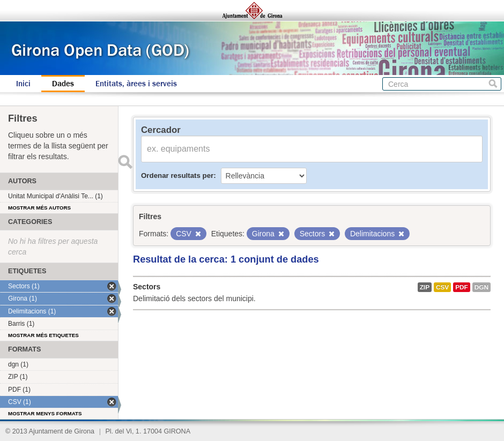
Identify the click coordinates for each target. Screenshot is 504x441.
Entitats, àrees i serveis (136, 84)
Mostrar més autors (39, 208)
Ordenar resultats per (177, 175)
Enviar (125, 162)
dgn (481, 287)
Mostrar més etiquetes (43, 335)
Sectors (147, 287)
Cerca (493, 84)
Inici (23, 84)
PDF (462, 287)
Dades (63, 84)
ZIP (425, 287)
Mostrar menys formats (45, 413)
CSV (442, 287)
